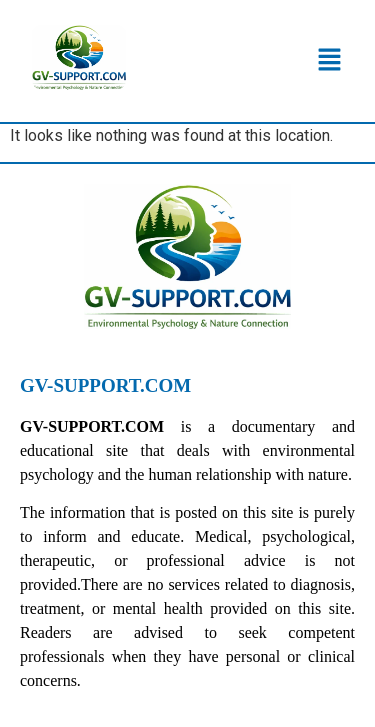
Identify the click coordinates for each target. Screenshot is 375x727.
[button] (330, 61)
